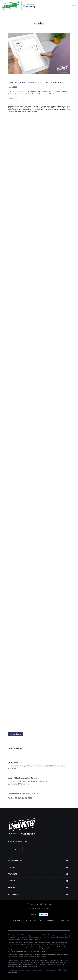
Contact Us (15, 849)
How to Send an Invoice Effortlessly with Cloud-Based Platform (36, 82)
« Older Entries (16, 734)
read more (13, 98)
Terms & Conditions (33, 920)
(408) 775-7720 (15, 762)
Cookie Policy (65, 920)
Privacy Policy (51, 920)
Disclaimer (17, 920)
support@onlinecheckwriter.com (23, 778)
